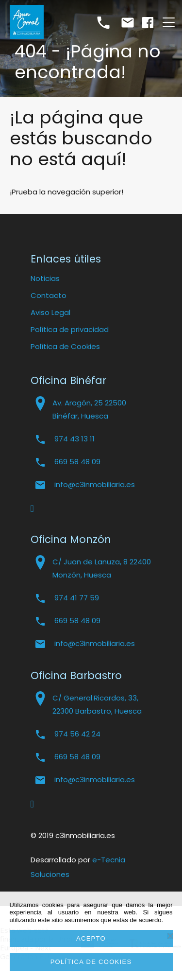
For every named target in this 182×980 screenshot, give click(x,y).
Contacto (49, 295)
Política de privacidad (70, 329)
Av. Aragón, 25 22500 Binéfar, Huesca (89, 409)
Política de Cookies (65, 346)
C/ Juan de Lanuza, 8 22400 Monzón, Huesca (102, 568)
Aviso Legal (50, 312)
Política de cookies (91, 962)
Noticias (45, 278)
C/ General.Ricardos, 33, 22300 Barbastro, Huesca (97, 704)
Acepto (91, 938)
